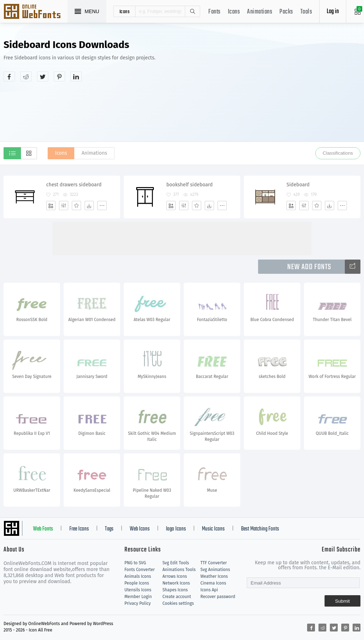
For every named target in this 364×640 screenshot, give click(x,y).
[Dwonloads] (89, 206)
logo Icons (176, 529)
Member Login (138, 597)
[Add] (51, 206)
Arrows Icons (175, 576)
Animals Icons (138, 576)
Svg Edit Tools (176, 563)
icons (125, 11)
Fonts (215, 12)
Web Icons (140, 529)
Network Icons (176, 583)
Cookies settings (178, 603)
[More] (102, 206)
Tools (306, 12)
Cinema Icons (213, 583)
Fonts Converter (140, 570)
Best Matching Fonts (260, 529)
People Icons (137, 583)
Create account (177, 597)
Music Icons (213, 529)
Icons (234, 12)
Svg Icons (36, 12)
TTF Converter (214, 563)
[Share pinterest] (59, 76)
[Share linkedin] (76, 76)
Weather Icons (214, 576)
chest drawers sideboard (74, 185)
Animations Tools (179, 570)
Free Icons (79, 529)
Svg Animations (215, 570)
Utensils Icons (138, 590)
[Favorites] (76, 206)
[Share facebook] (9, 76)
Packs (286, 12)
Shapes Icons (175, 590)
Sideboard (298, 185)
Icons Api (209, 590)
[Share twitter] (43, 76)
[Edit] (64, 206)
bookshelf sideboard (189, 185)
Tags (109, 529)
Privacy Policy (138, 603)
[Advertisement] (290, 90)
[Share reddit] (26, 76)
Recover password (218, 597)
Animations (260, 12)
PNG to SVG (135, 563)
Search (192, 11)
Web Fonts (43, 529)
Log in (333, 12)
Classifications (338, 153)
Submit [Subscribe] (342, 601)
